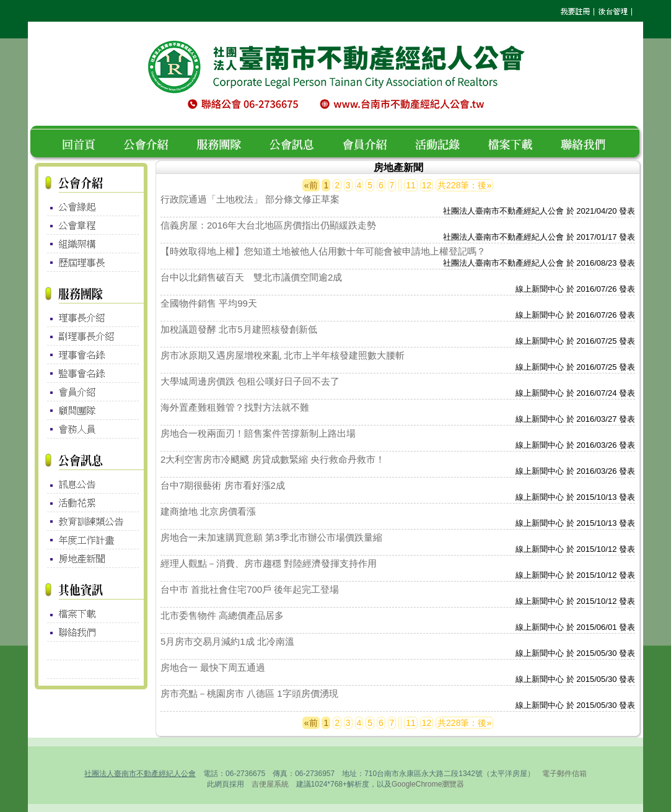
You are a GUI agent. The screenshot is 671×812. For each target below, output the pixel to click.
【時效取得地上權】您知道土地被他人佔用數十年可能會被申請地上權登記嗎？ (323, 251)
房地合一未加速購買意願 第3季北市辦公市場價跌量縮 (271, 537)
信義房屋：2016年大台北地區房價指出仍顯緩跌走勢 (268, 225)
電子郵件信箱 (564, 774)
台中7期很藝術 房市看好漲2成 (223, 485)
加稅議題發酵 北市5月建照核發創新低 (239, 329)
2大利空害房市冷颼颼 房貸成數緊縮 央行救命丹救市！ (273, 459)
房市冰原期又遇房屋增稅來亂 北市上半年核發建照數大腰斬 (283, 355)
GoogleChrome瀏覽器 (428, 784)
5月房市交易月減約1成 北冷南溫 (227, 641)
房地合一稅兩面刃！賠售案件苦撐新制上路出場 (258, 433)
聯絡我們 (586, 143)
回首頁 (83, 143)
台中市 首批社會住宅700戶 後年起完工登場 (250, 589)
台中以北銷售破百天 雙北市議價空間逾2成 (251, 277)
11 (411, 185)
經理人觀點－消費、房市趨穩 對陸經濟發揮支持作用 (269, 563)
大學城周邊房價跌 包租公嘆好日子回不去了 (250, 381)
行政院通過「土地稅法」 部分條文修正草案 (250, 199)
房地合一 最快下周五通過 (213, 667)
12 (427, 185)
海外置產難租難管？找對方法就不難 (235, 407)
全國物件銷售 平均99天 (209, 303)
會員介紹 (372, 143)
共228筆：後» (464, 185)
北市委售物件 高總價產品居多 (222, 615)
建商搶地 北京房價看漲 (208, 511)
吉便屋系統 (270, 784)
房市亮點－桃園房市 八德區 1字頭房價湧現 (249, 693)
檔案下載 (517, 143)
